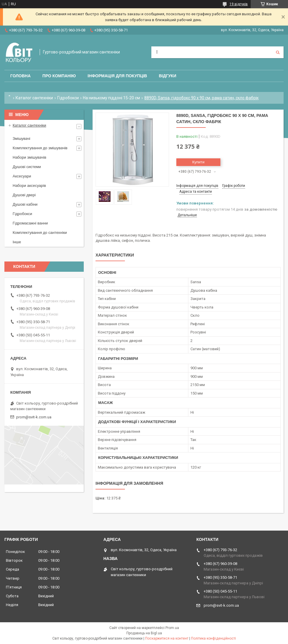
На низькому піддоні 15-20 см (111, 98)
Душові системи (27, 167)
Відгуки (167, 76)
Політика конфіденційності (214, 638)
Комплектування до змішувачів (40, 148)
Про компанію (59, 76)
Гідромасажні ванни (30, 223)
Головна (20, 76)
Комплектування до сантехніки (40, 233)
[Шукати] (278, 52)
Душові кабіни (25, 204)
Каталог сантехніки (34, 98)
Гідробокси (68, 98)
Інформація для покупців (117, 76)
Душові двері (24, 195)
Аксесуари (22, 176)
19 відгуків (239, 4)
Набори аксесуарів (29, 186)
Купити (198, 162)
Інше (17, 242)
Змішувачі (21, 139)
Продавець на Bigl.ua (144, 633)
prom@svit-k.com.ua (34, 417)
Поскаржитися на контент (167, 638)
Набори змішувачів (29, 157)
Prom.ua (172, 628)
